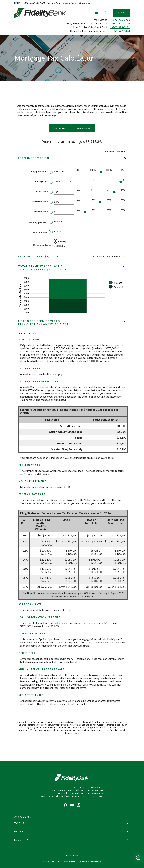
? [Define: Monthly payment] (51, 222)
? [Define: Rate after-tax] (51, 232)
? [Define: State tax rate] (51, 212)
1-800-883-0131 (120, 27)
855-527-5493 (121, 31)
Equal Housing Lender (92, 861)
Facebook (65, 805)
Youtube (72, 805)
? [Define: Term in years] (51, 182)
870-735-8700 (121, 20)
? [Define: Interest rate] (51, 192)
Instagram (79, 805)
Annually (62, 242)
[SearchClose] (105, 13)
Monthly (61, 246)
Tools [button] (19, 823)
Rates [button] (19, 831)
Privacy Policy (72, 855)
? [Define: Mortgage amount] (51, 172)
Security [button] (22, 840)
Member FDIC (70, 861)
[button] (72, 158)
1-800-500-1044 (120, 23)
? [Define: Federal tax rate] (51, 202)
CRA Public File (23, 817)
